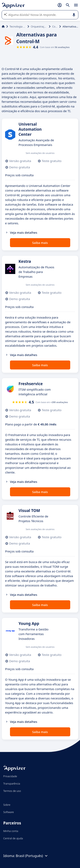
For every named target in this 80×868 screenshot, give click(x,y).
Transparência (12, 784)
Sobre (7, 805)
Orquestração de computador (39, 26)
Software (9, 812)
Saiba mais (40, 243)
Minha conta (11, 831)
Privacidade (10, 776)
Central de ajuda (13, 838)
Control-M (55, 26)
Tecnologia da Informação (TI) (18, 26)
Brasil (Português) (32, 856)
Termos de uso (12, 791)
